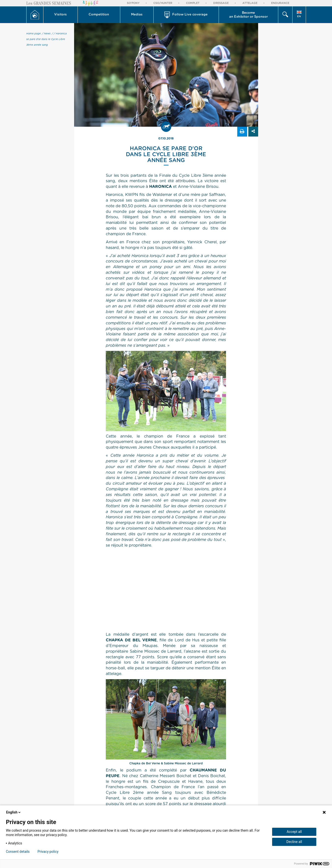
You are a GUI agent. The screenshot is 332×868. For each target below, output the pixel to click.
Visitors (60, 15)
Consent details (18, 852)
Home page (33, 34)
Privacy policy (48, 852)
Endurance (280, 3)
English (14, 812)
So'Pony (133, 3)
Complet (193, 3)
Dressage (221, 3)
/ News (46, 34)
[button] (61, 15)
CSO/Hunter (163, 3)
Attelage (250, 3)
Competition (99, 15)
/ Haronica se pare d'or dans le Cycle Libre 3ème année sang (46, 39)
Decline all (294, 842)
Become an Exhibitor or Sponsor (248, 15)
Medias (137, 15)
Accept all (294, 832)
